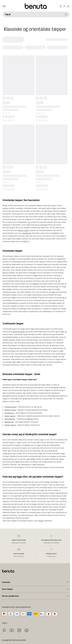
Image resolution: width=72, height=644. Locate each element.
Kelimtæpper (9, 422)
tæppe (41, 521)
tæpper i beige (23, 230)
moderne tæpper (19, 332)
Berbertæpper (10, 419)
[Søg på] (36, 14)
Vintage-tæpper (10, 425)
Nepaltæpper (9, 413)
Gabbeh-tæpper (11, 410)
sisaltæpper (27, 233)
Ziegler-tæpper (10, 416)
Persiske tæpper (11, 407)
